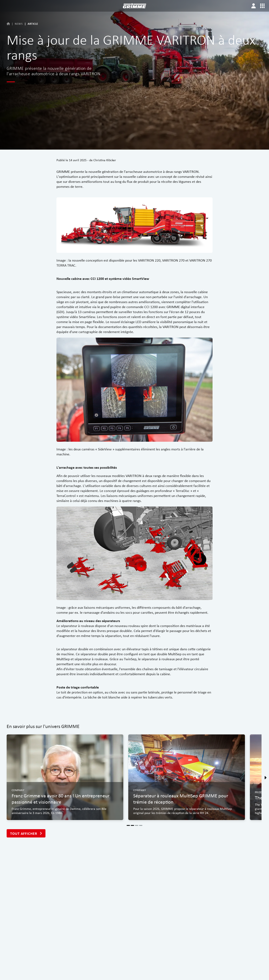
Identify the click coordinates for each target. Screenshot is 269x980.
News (19, 24)
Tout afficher (26, 833)
